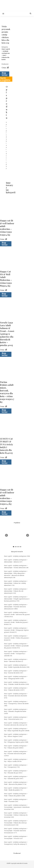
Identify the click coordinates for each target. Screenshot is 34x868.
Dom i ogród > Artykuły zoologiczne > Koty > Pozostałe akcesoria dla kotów (16, 696)
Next (28, 535)
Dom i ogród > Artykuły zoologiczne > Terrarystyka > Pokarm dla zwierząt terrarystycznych (16, 823)
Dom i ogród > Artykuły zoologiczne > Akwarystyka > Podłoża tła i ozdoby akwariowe (16, 583)
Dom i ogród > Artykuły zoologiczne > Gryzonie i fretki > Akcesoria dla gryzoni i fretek (17, 615)
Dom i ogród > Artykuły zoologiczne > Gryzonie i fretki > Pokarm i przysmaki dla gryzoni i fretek (16, 646)
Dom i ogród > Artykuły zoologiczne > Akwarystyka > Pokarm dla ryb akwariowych (16, 591)
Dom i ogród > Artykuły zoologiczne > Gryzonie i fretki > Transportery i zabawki (16, 654)
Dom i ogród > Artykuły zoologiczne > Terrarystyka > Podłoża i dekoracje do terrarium (16, 815)
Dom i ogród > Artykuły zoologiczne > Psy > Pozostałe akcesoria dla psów (16, 754)
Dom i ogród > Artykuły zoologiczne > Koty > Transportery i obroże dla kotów (16, 704)
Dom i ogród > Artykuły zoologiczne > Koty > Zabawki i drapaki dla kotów (16, 711)
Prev (6, 535)
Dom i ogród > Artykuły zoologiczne (17, 556)
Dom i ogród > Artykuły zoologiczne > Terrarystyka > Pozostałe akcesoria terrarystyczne (16, 831)
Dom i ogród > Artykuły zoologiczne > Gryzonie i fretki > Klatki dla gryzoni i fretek (16, 622)
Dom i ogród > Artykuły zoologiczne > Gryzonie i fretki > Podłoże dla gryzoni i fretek (17, 638)
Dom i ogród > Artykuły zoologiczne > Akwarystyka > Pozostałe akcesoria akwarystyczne (16, 607)
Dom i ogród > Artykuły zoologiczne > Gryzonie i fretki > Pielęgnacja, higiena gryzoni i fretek (16, 630)
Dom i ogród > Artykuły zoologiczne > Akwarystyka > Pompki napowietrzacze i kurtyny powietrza (17, 599)
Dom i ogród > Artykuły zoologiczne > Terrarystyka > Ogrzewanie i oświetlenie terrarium (17, 807)
